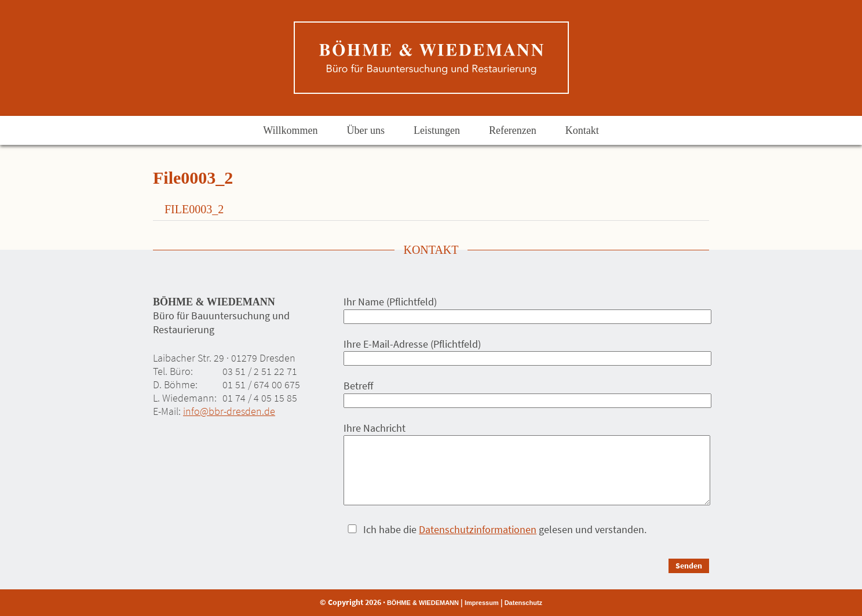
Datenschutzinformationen (478, 529)
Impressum (482, 603)
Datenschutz (523, 603)
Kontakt (582, 130)
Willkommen (290, 130)
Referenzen (513, 130)
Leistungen (437, 130)
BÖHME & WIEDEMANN (423, 603)
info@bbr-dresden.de (229, 411)
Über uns (366, 130)
